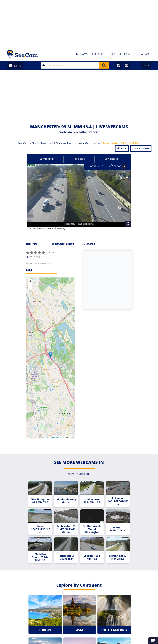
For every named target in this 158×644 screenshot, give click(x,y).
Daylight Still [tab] (111, 159)
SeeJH (146, 65)
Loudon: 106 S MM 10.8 (92, 557)
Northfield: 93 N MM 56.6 (118, 557)
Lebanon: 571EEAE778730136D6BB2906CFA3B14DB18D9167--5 (118, 501)
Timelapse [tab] (79, 159)
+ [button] (30, 282)
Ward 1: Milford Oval (118, 529)
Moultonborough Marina (66, 501)
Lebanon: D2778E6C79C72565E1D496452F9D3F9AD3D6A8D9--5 (41, 529)
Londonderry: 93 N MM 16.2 (92, 501)
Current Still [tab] (47, 159)
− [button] (30, 286)
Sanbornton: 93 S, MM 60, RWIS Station (66, 529)
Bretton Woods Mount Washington (92, 529)
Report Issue (141, 149)
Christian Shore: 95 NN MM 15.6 (40, 557)
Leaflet (47, 437)
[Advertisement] (79, 23)
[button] (124, 167)
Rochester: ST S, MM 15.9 (66, 557)
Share (122, 149)
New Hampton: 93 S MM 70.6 (40, 501)
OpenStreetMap (58, 437)
